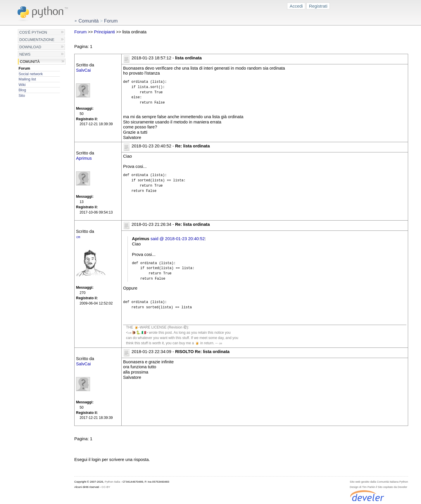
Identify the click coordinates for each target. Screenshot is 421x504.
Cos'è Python (33, 32)
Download (30, 47)
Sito (22, 96)
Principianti (105, 32)
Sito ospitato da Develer (392, 487)
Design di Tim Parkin (362, 487)
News (25, 54)
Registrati (318, 6)
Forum (25, 68)
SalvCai (83, 70)
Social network (31, 74)
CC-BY (106, 487)
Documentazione (37, 40)
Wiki (22, 85)
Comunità (30, 62)
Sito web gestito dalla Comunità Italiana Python (379, 482)
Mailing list (27, 79)
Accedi (296, 6)
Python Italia (112, 482)
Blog (22, 90)
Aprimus (84, 158)
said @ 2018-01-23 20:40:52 (178, 239)
